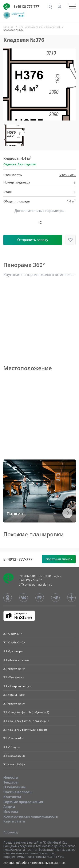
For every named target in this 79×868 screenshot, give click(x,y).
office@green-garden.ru (36, 585)
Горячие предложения (23, 802)
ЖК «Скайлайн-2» (14, 642)
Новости (11, 777)
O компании (15, 787)
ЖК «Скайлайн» (13, 634)
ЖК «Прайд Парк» (14, 695)
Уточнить (68, 175)
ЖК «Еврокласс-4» (14, 669)
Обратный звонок (59, 559)
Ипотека (11, 812)
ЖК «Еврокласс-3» (14, 756)
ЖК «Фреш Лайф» (14, 764)
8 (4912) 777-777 (26, 7)
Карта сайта (14, 821)
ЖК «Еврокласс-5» (14, 704)
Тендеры (11, 782)
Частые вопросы (18, 792)
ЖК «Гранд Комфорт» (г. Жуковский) (25, 730)
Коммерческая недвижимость (31, 816)
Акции (9, 807)
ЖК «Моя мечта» (13, 677)
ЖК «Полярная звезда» (17, 686)
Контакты (12, 797)
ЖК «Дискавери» (13, 651)
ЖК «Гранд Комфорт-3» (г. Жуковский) (26, 712)
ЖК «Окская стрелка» (16, 660)
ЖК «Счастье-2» (13, 738)
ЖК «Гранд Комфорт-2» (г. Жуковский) (26, 721)
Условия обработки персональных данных (34, 863)
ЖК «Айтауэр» (12, 747)
